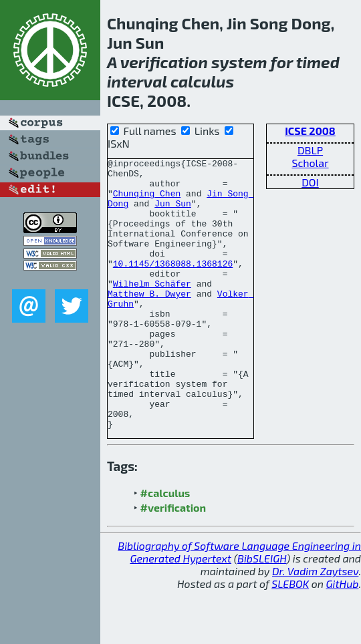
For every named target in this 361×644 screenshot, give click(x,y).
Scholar (310, 163)
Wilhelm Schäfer (152, 309)
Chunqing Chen (147, 201)
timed (318, 62)
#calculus (165, 547)
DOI (310, 182)
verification (164, 62)
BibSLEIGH (262, 612)
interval (137, 81)
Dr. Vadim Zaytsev (315, 625)
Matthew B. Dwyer (149, 321)
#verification (173, 561)
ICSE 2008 (310, 131)
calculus (202, 81)
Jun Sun (173, 213)
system (239, 62)
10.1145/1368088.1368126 (173, 285)
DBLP (310, 150)
